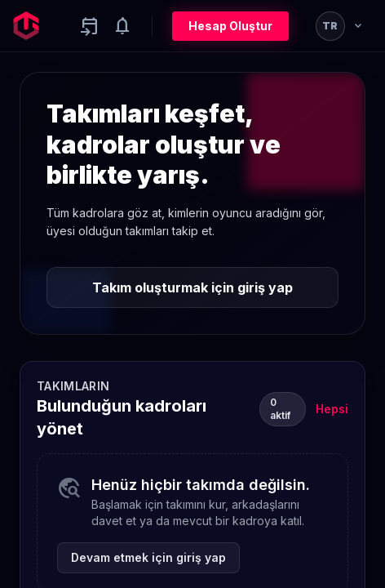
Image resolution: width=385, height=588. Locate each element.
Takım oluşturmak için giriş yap (192, 287)
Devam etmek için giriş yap (148, 557)
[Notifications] (122, 26)
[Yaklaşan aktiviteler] (90, 26)
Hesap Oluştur (230, 26)
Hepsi (332, 409)
